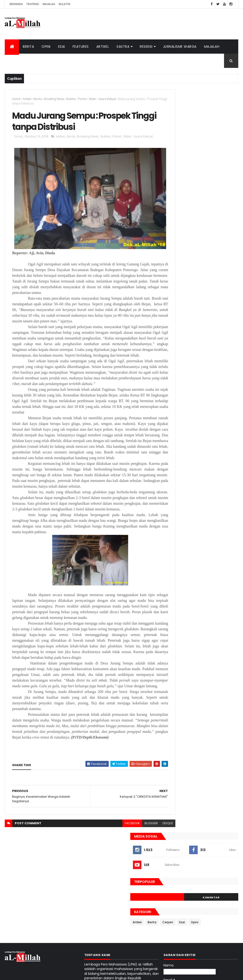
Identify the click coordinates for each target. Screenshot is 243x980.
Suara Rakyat (107, 99)
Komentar (220, 178)
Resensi (146, 47)
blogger (134, 862)
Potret (82, 99)
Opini (46, 47)
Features (81, 47)
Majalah (49, 4)
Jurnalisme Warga (180, 47)
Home (16, 99)
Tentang (33, 4)
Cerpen (203, 203)
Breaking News (54, 99)
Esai (62, 47)
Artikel (103, 47)
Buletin (64, 4)
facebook (115, 862)
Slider (93, 99)
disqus (150, 862)
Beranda (16, 4)
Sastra (123, 47)
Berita (28, 47)
